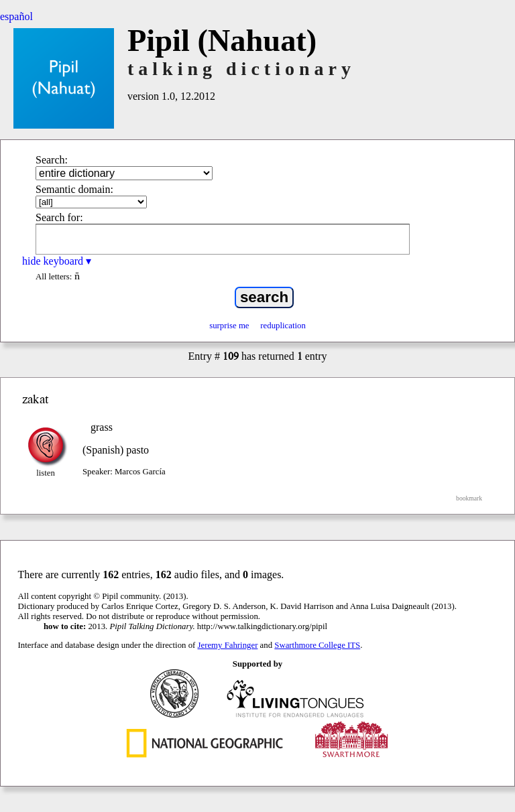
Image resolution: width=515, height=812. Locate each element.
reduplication (283, 326)
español (16, 16)
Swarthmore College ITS (317, 645)
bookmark (469, 498)
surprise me (229, 326)
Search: (52, 160)
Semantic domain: (74, 189)
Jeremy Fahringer (228, 645)
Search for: (59, 217)
